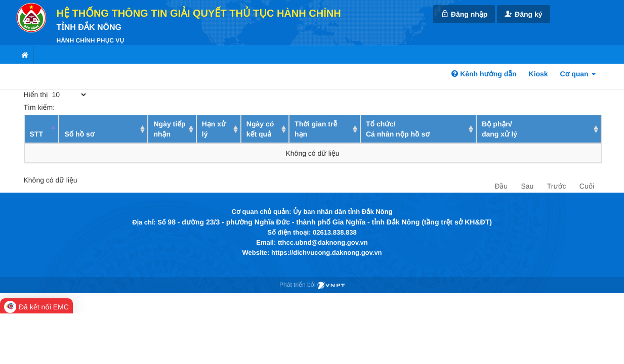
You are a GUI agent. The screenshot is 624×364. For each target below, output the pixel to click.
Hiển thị (56, 95)
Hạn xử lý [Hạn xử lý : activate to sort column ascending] (214, 129)
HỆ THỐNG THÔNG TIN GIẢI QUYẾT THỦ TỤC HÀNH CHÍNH (199, 14)
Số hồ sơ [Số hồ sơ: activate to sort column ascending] (79, 134)
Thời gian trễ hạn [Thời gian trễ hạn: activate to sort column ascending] (316, 129)
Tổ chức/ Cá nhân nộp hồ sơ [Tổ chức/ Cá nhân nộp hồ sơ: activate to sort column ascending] (398, 129)
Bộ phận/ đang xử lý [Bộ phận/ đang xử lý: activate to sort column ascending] (500, 129)
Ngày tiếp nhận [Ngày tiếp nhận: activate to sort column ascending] (169, 129)
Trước (557, 186)
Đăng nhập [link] (464, 14)
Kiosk (538, 74)
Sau (527, 186)
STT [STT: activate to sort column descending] (36, 134)
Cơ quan (578, 74)
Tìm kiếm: (98, 107)
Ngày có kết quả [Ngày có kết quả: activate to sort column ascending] (260, 129)
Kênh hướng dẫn (484, 74)
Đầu (501, 186)
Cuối (587, 186)
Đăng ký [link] (523, 14)
